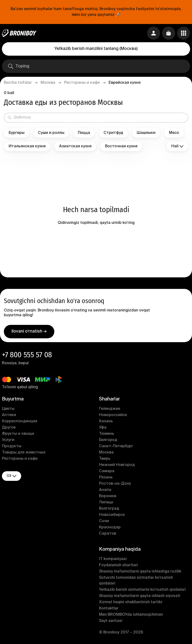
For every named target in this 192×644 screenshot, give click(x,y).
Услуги (8, 441)
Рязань (106, 478)
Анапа (105, 491)
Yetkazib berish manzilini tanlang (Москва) (96, 49)
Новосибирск (112, 516)
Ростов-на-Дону (115, 485)
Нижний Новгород (117, 466)
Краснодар (110, 528)
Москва (48, 83)
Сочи (104, 522)
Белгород (108, 441)
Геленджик (110, 410)
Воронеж (108, 497)
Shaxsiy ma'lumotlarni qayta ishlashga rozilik (140, 572)
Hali (177, 146)
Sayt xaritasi (111, 622)
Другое (9, 429)
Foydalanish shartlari (118, 566)
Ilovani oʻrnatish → (29, 332)
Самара (107, 472)
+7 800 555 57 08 (27, 356)
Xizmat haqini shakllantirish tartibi (131, 603)
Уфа (103, 429)
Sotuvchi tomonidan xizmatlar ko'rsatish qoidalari (136, 582)
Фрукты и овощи (18, 435)
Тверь (105, 460)
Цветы (8, 410)
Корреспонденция (20, 422)
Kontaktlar (109, 609)
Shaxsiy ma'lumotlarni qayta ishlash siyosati (140, 597)
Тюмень (107, 435)
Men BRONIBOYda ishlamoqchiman (131, 616)
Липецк (106, 503)
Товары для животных (24, 453)
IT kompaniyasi (113, 560)
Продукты (12, 447)
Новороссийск (113, 416)
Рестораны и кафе (82, 83)
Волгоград (109, 510)
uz (12, 477)
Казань (106, 422)
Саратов (108, 535)
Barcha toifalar (18, 83)
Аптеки (9, 416)
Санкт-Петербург (116, 447)
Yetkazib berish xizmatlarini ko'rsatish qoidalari (142, 591)
